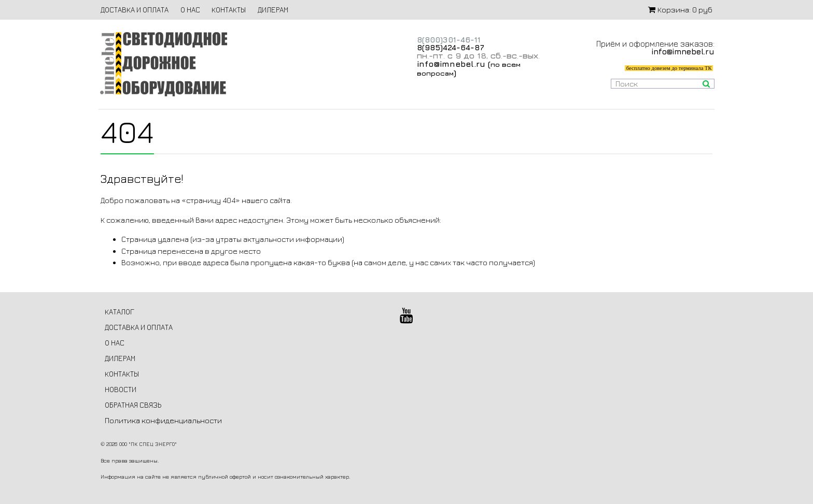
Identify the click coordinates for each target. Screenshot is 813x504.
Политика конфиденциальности (163, 420)
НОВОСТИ (121, 389)
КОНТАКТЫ (229, 10)
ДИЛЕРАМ (273, 10)
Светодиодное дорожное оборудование (163, 64)
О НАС (190, 10)
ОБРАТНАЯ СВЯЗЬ (133, 405)
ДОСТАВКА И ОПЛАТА (135, 10)
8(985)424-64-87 (451, 47)
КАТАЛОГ (120, 312)
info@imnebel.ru (451, 64)
